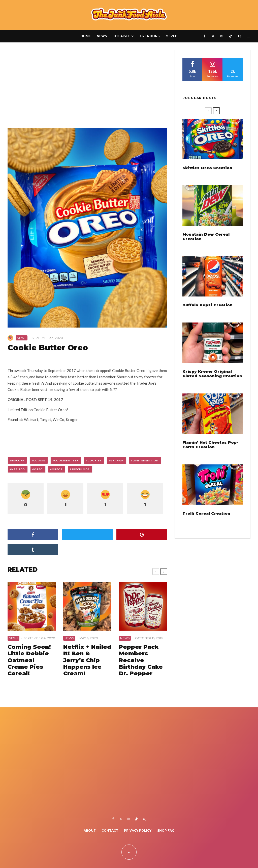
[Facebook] (204, 36)
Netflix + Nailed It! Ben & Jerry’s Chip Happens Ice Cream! (87, 660)
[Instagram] (222, 36)
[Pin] (142, 535)
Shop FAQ (166, 830)
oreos (57, 469)
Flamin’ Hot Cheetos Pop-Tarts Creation (210, 445)
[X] (213, 36)
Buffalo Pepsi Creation (207, 305)
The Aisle (121, 36)
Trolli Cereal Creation (206, 513)
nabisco (18, 469)
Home (86, 36)
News (102, 36)
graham (117, 460)
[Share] (33, 535)
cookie (39, 460)
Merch (172, 36)
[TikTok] (231, 36)
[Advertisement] (87, 87)
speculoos (81, 469)
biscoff (18, 460)
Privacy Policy (138, 830)
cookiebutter (66, 460)
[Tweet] (87, 535)
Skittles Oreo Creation (207, 168)
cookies (94, 460)
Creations (150, 36)
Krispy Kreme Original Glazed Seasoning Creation (212, 374)
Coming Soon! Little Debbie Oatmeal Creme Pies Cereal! (29, 660)
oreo (38, 469)
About (90, 830)
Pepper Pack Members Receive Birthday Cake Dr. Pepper (141, 660)
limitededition (146, 460)
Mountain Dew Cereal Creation (206, 237)
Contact (110, 830)
